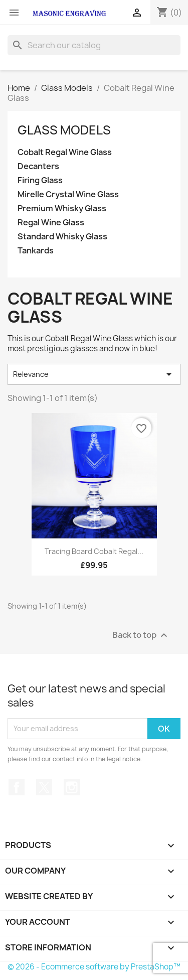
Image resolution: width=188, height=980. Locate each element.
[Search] (94, 45)
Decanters (38, 166)
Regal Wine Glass (51, 223)
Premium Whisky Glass (62, 208)
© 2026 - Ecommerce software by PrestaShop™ (94, 967)
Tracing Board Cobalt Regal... (94, 551)
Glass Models (64, 130)
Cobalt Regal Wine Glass (65, 152)
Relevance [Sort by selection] (94, 374)
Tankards (36, 251)
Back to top (141, 635)
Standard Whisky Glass (62, 237)
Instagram (72, 787)
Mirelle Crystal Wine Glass (68, 194)
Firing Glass (40, 180)
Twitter (44, 787)
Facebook (17, 787)
